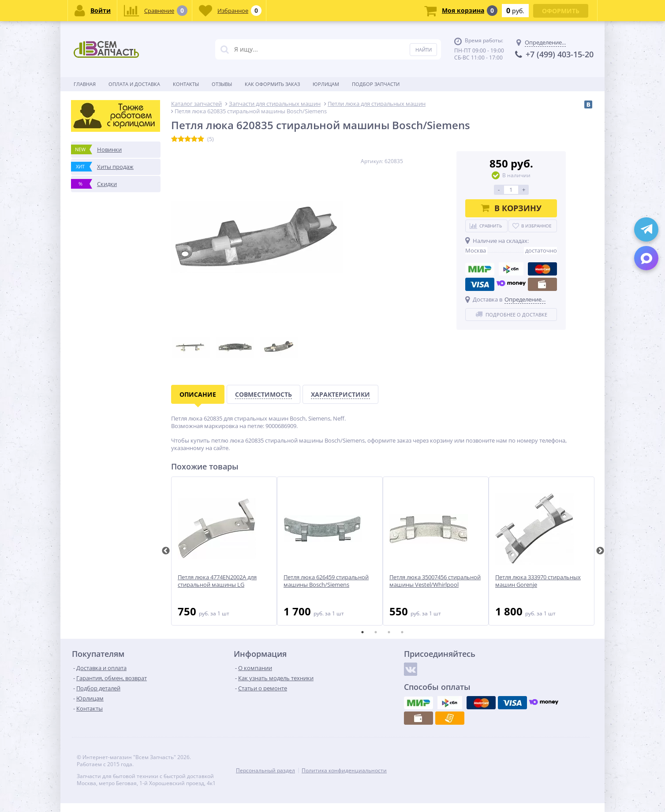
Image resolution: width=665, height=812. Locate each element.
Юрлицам (326, 84)
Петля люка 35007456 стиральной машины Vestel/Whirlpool (435, 581)
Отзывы (222, 84)
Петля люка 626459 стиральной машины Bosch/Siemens (326, 581)
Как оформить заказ (272, 84)
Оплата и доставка (134, 84)
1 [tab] (362, 632)
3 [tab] (389, 632)
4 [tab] (402, 632)
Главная (85, 84)
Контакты (186, 84)
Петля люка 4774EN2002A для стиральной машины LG (217, 581)
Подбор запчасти (376, 84)
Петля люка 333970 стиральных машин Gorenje (538, 581)
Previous (166, 551)
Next (600, 551)
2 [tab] (376, 632)
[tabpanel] (224, 551)
